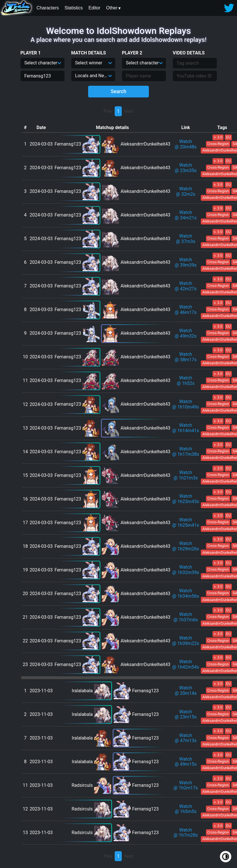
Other (112, 8)
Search (118, 91)
